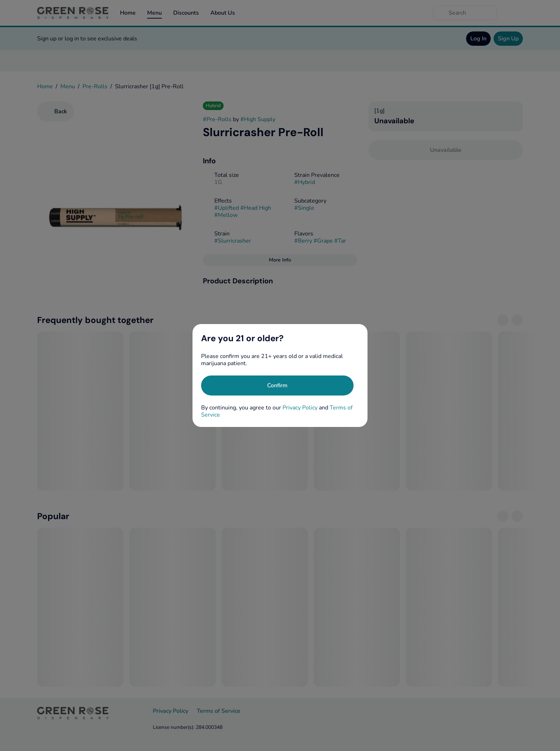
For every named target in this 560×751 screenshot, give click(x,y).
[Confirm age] (277, 386)
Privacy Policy (300, 408)
